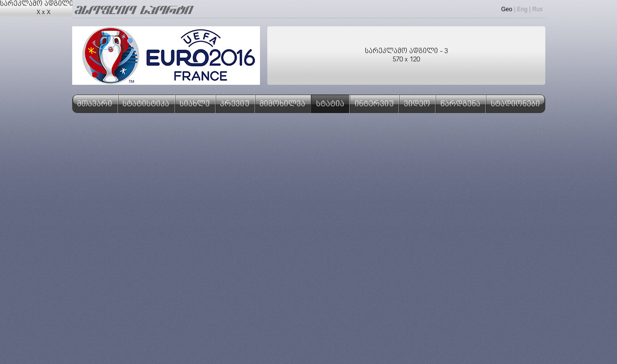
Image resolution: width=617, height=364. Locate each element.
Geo (507, 9)
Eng (522, 9)
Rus (537, 9)
